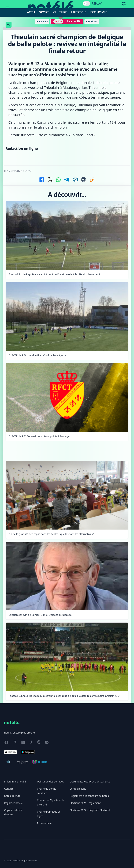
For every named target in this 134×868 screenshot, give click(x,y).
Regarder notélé (13, 803)
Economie (99, 12)
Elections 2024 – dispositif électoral (90, 810)
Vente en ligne (78, 789)
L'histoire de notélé (15, 782)
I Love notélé (44, 823)
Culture (60, 12)
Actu (31, 12)
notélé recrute (12, 796)
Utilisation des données (50, 782)
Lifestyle (79, 12)
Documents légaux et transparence (90, 782)
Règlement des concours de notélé (90, 796)
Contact (9, 789)
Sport (44, 12)
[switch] (87, 3)
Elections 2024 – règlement (85, 803)
